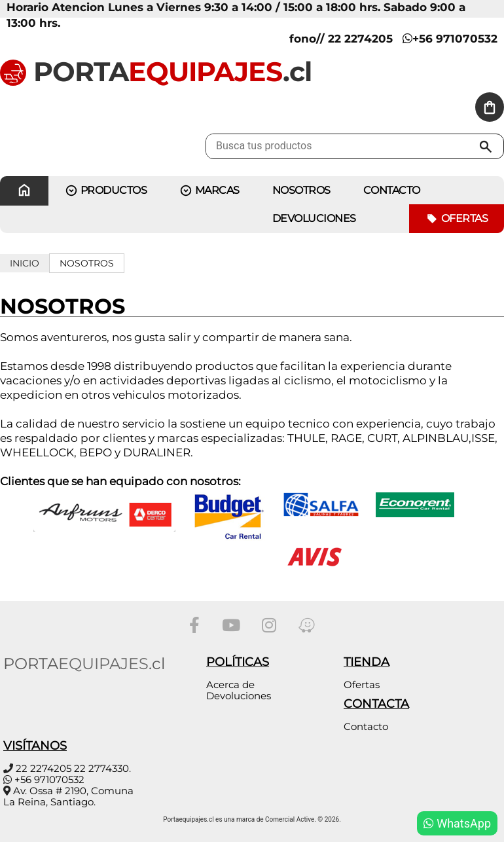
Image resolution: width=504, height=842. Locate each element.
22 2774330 (101, 768)
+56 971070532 (450, 39)
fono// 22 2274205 (341, 39)
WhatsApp (457, 823)
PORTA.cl (156, 71)
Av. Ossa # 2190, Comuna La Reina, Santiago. (68, 796)
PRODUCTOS (106, 191)
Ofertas (457, 219)
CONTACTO (392, 190)
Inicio (25, 263)
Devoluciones (314, 218)
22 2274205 (44, 768)
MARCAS (209, 191)
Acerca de (230, 685)
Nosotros (301, 190)
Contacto (366, 726)
